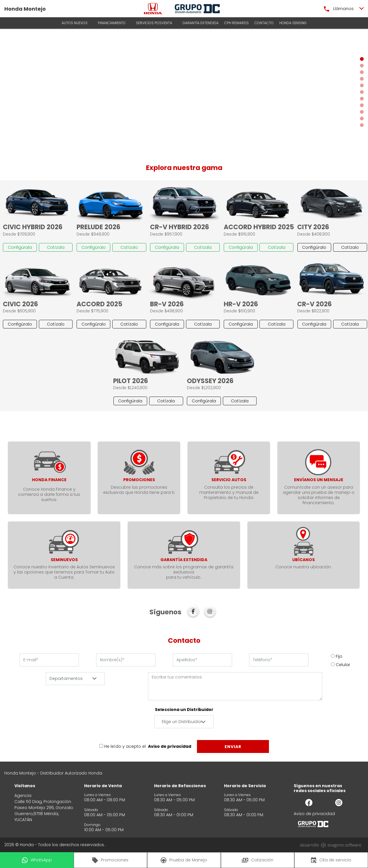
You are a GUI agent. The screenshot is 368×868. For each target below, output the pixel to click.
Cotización (258, 860)
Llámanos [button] (339, 9)
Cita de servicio (331, 860)
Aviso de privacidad (170, 746)
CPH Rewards (237, 23)
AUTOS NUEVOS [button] (75, 23)
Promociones (110, 860)
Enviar (233, 747)
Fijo (339, 656)
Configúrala (20, 247)
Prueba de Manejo (184, 860)
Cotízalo (129, 247)
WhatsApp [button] (37, 860)
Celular (343, 665)
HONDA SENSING (293, 23)
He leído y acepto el (125, 746)
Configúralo (94, 247)
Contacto (264, 23)
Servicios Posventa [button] (154, 23)
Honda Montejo (25, 9)
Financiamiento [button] (112, 23)
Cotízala (56, 247)
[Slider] (184, 92)
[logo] (153, 9)
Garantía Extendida (201, 23)
